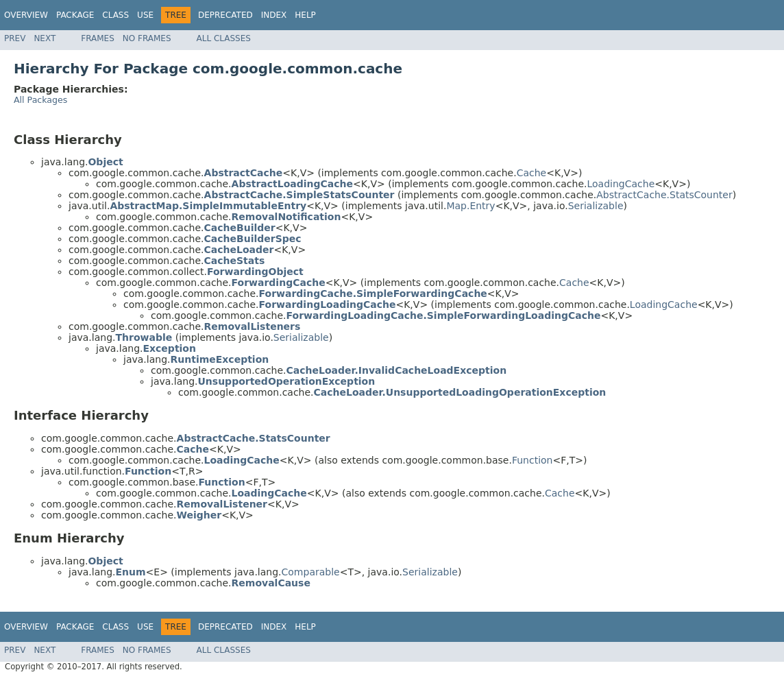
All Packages (40, 100)
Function (532, 460)
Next (45, 38)
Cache (532, 173)
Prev (15, 38)
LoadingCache (621, 184)
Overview (26, 15)
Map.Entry (470, 206)
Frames (98, 38)
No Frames (147, 38)
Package (75, 15)
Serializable (596, 206)
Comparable (311, 572)
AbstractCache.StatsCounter (664, 195)
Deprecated (225, 15)
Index (274, 15)
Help (305, 15)
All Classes (224, 38)
